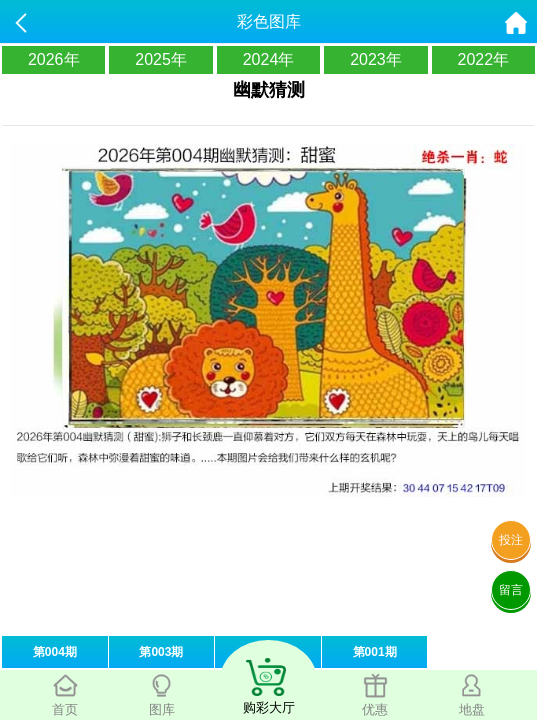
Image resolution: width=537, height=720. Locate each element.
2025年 (161, 59)
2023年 (376, 59)
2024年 (269, 59)
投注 (511, 540)
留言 (511, 590)
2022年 (484, 59)
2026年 (54, 59)
